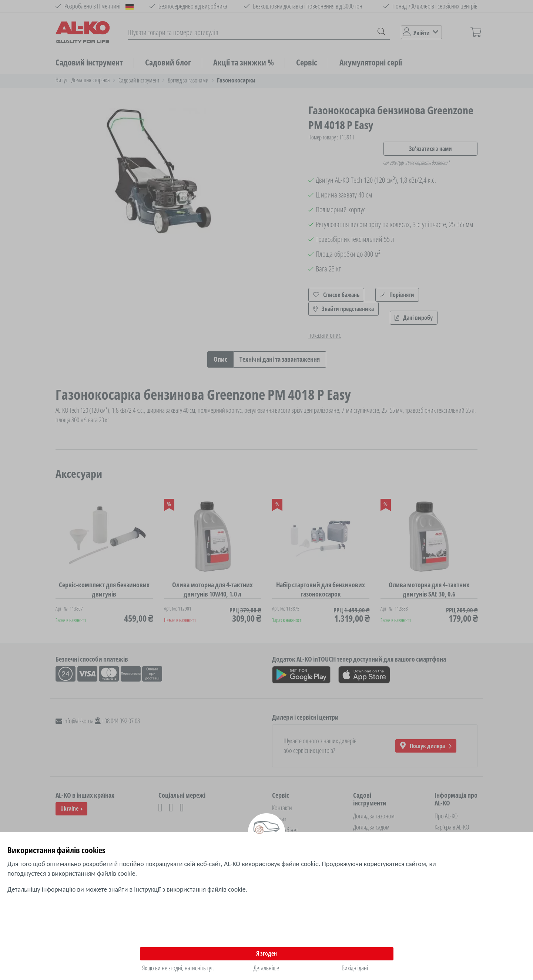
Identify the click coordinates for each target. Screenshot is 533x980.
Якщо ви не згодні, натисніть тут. (178, 968)
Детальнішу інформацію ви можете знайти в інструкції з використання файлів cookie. (127, 889)
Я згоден (266, 953)
